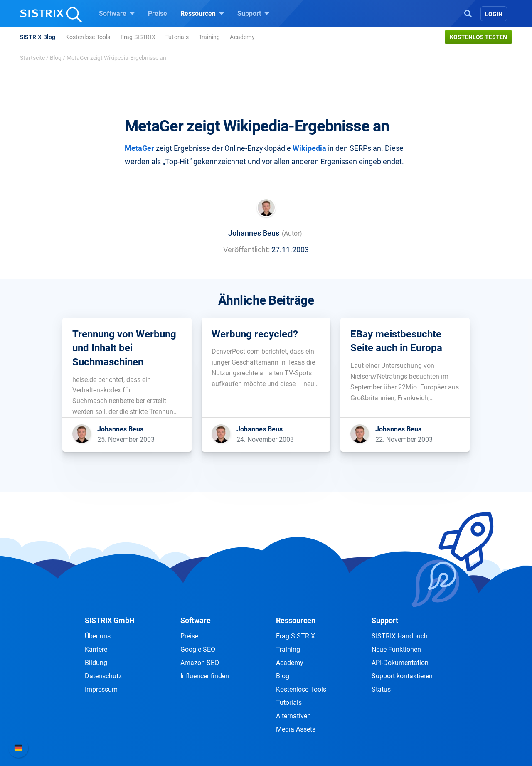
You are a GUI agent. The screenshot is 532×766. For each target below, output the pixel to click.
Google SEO (198, 649)
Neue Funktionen (396, 649)
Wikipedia (309, 148)
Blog (56, 58)
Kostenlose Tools (88, 37)
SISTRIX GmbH (110, 620)
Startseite (32, 58)
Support (253, 13)
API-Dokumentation (400, 663)
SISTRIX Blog (38, 37)
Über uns (98, 636)
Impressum (101, 689)
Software (117, 13)
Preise (158, 14)
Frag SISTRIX (138, 37)
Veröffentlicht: (246, 250)
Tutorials (177, 37)
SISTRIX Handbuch (400, 636)
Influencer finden (205, 676)
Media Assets (296, 729)
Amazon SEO (200, 663)
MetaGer (139, 148)
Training (209, 37)
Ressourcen (202, 13)
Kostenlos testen (478, 37)
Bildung (96, 663)
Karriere (96, 649)
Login (494, 14)
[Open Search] (468, 13)
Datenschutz (103, 676)
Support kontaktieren (402, 676)
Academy (242, 37)
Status (381, 689)
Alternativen (293, 716)
